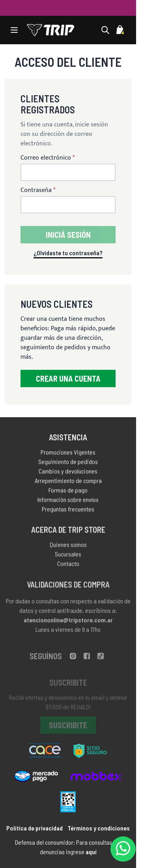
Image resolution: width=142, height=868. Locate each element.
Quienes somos (68, 547)
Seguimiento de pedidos (68, 463)
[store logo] (51, 30)
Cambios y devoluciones (68, 473)
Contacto (68, 566)
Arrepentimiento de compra (68, 482)
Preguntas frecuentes (68, 511)
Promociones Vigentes (68, 454)
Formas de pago (68, 492)
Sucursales (68, 556)
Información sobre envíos (68, 501)
